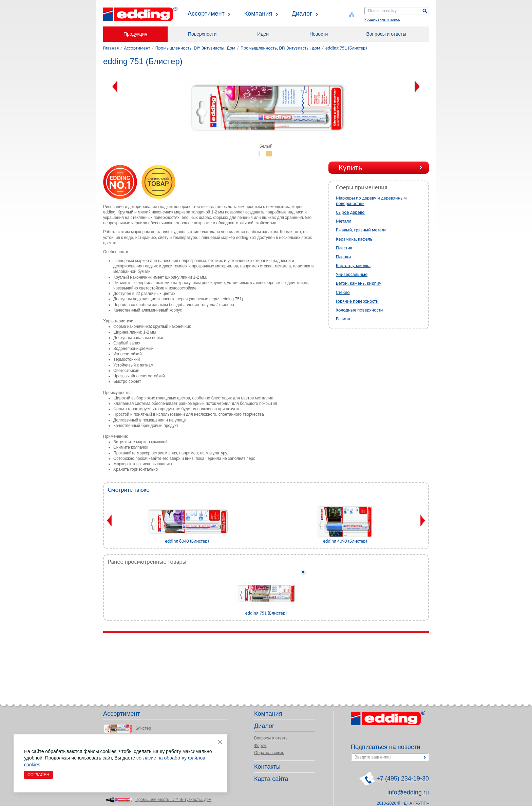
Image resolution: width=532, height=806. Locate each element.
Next (417, 87)
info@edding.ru (408, 792)
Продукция (135, 34)
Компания (258, 14)
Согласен (39, 775)
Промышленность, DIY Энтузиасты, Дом (195, 48)
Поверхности (202, 34)
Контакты (267, 767)
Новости (319, 34)
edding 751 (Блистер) (346, 48)
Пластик (344, 248)
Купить (350, 167)
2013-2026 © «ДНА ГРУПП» (403, 803)
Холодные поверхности (359, 310)
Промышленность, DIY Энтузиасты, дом (280, 48)
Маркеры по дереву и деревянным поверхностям (371, 201)
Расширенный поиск (382, 19)
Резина (343, 319)
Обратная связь (269, 753)
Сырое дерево (350, 212)
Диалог (302, 14)
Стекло (343, 292)
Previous (115, 87)
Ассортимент (206, 14)
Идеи (263, 34)
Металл (344, 221)
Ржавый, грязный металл (361, 230)
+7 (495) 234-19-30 (403, 779)
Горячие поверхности (357, 301)
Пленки (343, 257)
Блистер (143, 728)
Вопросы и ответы (386, 34)
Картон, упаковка (353, 266)
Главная (111, 48)
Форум (260, 746)
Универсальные (352, 274)
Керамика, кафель (354, 239)
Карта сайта (271, 779)
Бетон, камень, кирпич (359, 283)
